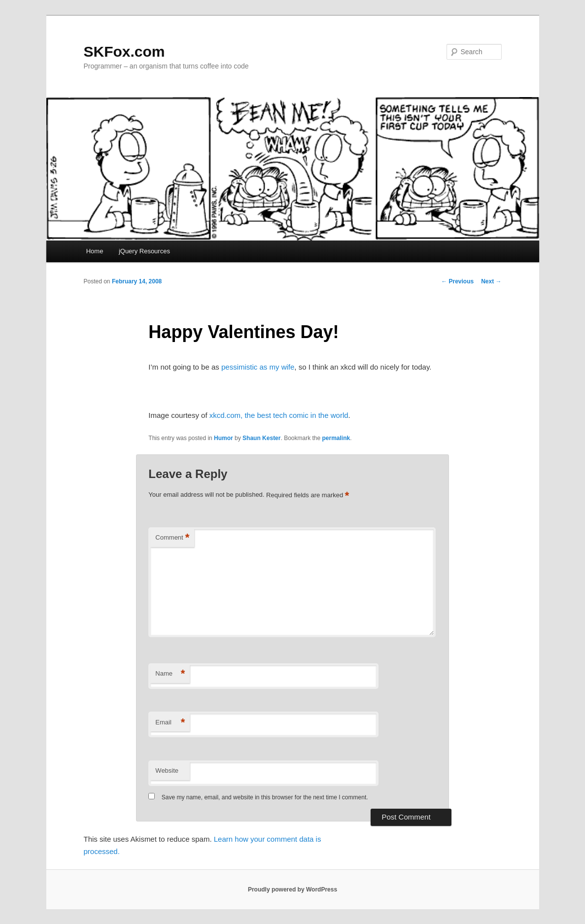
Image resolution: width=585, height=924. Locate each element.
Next (491, 281)
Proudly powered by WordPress (292, 890)
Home (95, 251)
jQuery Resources (144, 251)
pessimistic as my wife (258, 367)
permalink (336, 438)
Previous (457, 281)
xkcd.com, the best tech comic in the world (279, 415)
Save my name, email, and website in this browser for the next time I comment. (265, 797)
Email (170, 723)
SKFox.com (124, 51)
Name (170, 674)
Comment (172, 538)
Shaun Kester (261, 438)
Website (167, 770)
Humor (224, 438)
